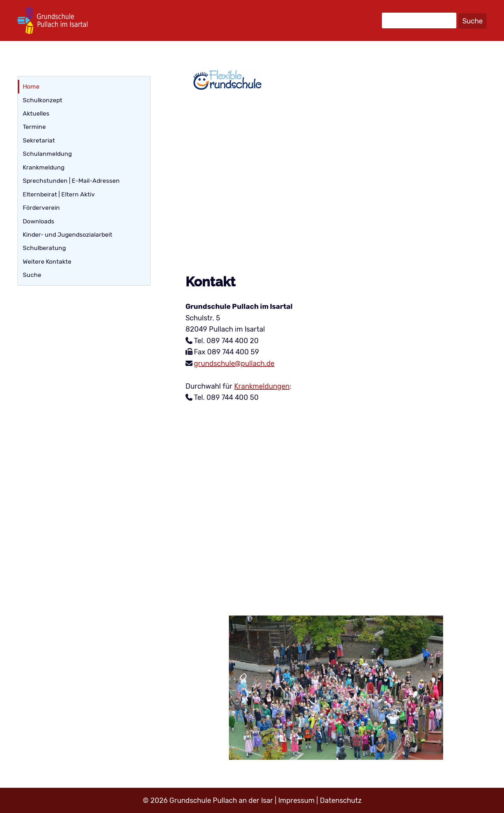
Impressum (296, 800)
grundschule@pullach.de (234, 363)
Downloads (38, 221)
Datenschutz (341, 800)
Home (31, 86)
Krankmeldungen (262, 386)
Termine (34, 127)
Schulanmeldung (47, 154)
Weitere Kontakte (47, 262)
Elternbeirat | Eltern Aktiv (59, 194)
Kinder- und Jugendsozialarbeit (68, 235)
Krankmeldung (44, 167)
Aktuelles (36, 113)
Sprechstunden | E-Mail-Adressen (71, 181)
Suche (472, 21)
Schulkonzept (43, 100)
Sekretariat (39, 140)
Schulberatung (44, 248)
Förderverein (41, 208)
